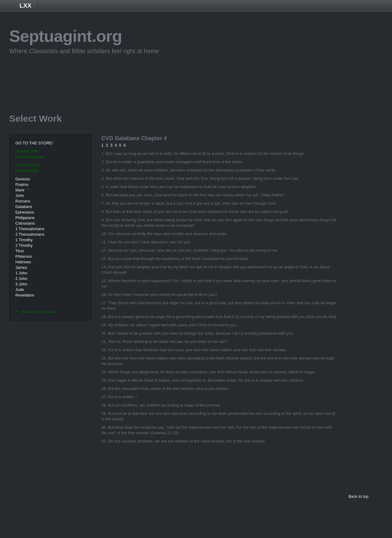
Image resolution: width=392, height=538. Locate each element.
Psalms (22, 185)
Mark (20, 190)
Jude (20, 290)
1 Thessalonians (30, 229)
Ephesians (25, 212)
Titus (20, 251)
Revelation (25, 295)
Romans (23, 201)
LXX (26, 6)
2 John (21, 279)
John (20, 196)
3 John (21, 284)
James (21, 267)
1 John (21, 273)
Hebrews (23, 262)
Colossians (25, 223)
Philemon (24, 256)
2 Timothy (24, 245)
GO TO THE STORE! (34, 143)
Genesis (23, 179)
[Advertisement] (121, 75)
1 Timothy (24, 240)
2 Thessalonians (30, 234)
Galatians (24, 207)
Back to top (358, 496)
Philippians (25, 218)
